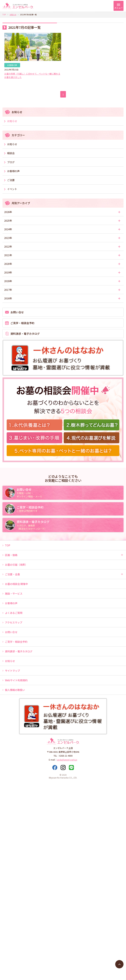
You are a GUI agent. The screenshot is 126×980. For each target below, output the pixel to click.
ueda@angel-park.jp (67, 760)
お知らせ (13, 15)
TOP (4, 15)
